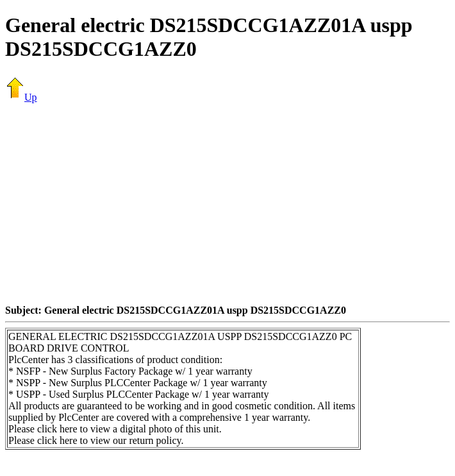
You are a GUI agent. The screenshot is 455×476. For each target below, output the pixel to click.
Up (21, 97)
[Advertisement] (230, 203)
